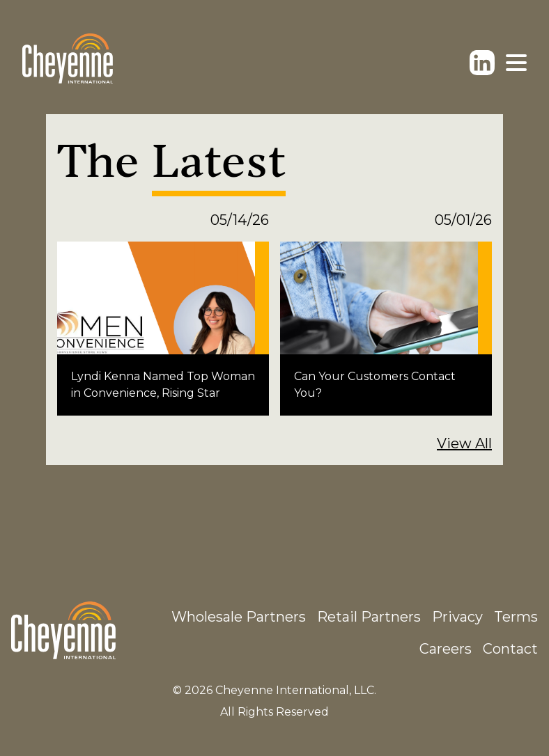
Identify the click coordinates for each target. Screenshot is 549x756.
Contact (510, 649)
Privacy (457, 617)
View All (464, 443)
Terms (516, 617)
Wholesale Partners (239, 617)
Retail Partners (369, 617)
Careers (446, 649)
